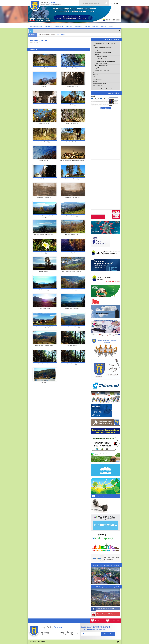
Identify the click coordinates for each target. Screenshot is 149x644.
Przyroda (53, 35)
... (59, 621)
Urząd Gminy (59, 26)
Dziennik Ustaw (113, 621)
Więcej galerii (106, 108)
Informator (96, 26)
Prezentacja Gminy (36, 26)
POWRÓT (32, 35)
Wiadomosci (78, 26)
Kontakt (104, 26)
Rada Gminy (48, 26)
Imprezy (87, 26)
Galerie (48, 35)
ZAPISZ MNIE (108, 634)
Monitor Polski (98, 621)
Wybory (111, 26)
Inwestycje (69, 26)
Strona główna (42, 35)
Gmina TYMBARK (48, 7)
